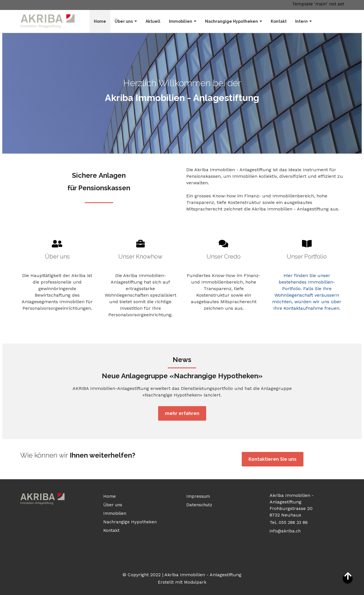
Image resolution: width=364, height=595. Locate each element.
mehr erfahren (182, 413)
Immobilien (181, 21)
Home (100, 21)
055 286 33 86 (294, 522)
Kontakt (279, 21)
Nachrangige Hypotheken (231, 21)
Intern (301, 21)
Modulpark (195, 582)
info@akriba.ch (285, 531)
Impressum (198, 496)
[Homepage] (48, 21)
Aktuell (153, 21)
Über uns (124, 21)
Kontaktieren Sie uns (273, 459)
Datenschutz (199, 505)
